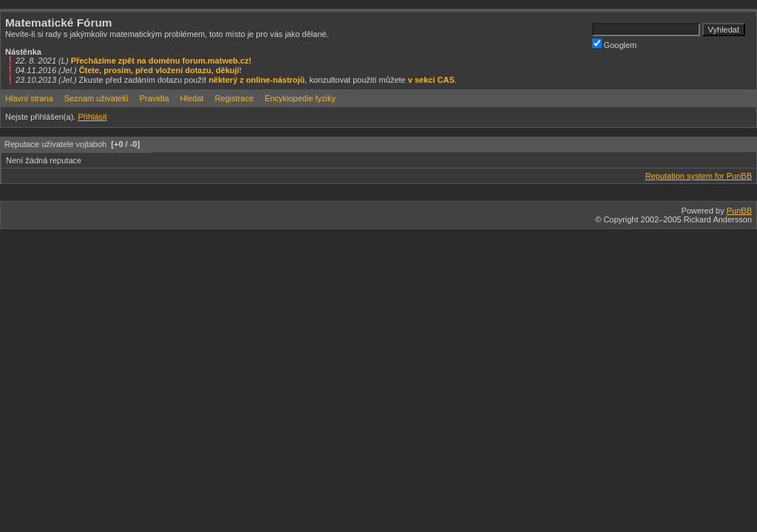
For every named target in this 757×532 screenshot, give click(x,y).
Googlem (615, 44)
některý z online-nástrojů (257, 80)
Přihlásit (92, 117)
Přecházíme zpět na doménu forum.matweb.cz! (162, 61)
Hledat (192, 98)
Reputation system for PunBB (699, 176)
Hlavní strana (29, 98)
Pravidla (155, 98)
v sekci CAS (431, 80)
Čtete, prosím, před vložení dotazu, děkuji (159, 70)
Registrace (234, 98)
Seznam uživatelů (96, 98)
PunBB (739, 211)
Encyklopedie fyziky (300, 98)
